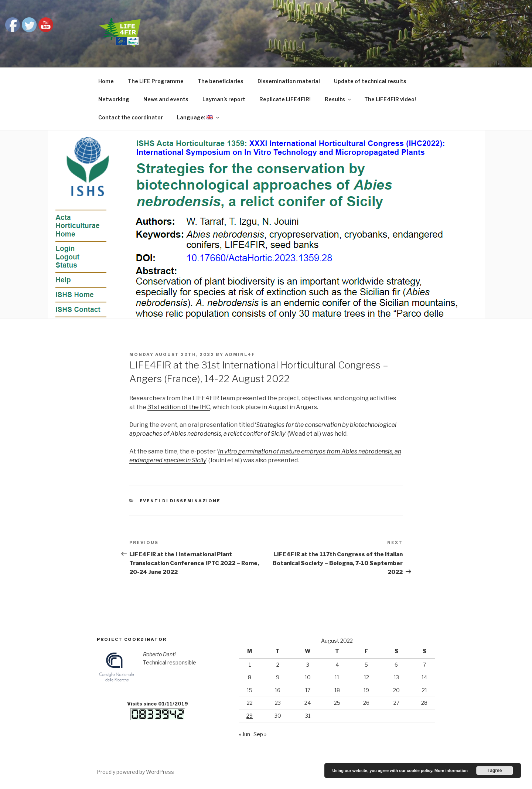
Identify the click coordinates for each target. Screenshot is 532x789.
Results (338, 99)
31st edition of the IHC (179, 407)
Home (106, 81)
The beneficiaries (221, 81)
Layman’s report (224, 99)
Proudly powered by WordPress (135, 772)
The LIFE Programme (156, 81)
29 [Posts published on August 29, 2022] (250, 716)
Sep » (260, 734)
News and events (166, 99)
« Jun (245, 734)
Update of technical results (370, 81)
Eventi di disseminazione (180, 501)
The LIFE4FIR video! (390, 99)
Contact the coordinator (131, 117)
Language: (199, 117)
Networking (114, 99)
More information (451, 771)
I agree (495, 771)
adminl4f (240, 354)
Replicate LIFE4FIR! (285, 99)
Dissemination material (289, 81)
